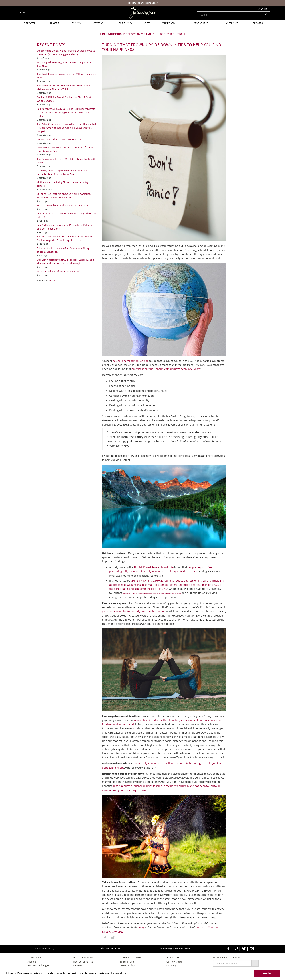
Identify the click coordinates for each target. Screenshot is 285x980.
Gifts (147, 23)
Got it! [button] (267, 973)
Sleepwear (30, 23)
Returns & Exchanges (38, 965)
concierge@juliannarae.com (175, 949)
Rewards (258, 23)
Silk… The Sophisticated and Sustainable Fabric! (63, 205)
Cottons (98, 23)
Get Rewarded (174, 962)
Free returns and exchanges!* (142, 3)
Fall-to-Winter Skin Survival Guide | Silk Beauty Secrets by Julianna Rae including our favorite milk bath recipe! (66, 112)
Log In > (21, 13)
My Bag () (264, 9)
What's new (169, 23)
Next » (52, 280)
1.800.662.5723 (112, 949)
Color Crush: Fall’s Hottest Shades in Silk (59, 139)
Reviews (77, 965)
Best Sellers (201, 23)
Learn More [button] (119, 973)
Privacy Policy (127, 965)
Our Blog (171, 965)
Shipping (31, 962)
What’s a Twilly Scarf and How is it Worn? (59, 271)
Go (255, 963)
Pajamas (76, 23)
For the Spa (125, 23)
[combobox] (230, 15)
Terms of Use (127, 962)
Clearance (232, 23)
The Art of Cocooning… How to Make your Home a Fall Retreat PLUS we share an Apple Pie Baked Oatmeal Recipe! (66, 128)
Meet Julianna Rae (83, 962)
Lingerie (55, 23)
